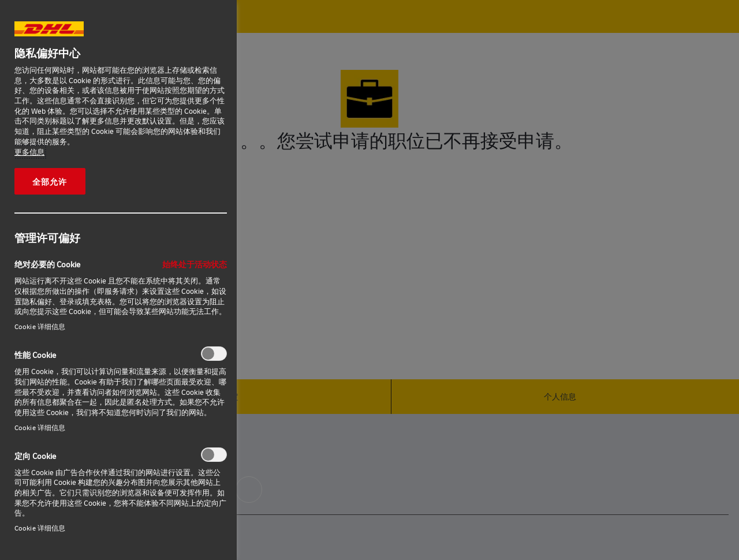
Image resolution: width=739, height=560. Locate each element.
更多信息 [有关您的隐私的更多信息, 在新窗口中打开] (29, 152)
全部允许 (50, 181)
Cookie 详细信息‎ (40, 326)
